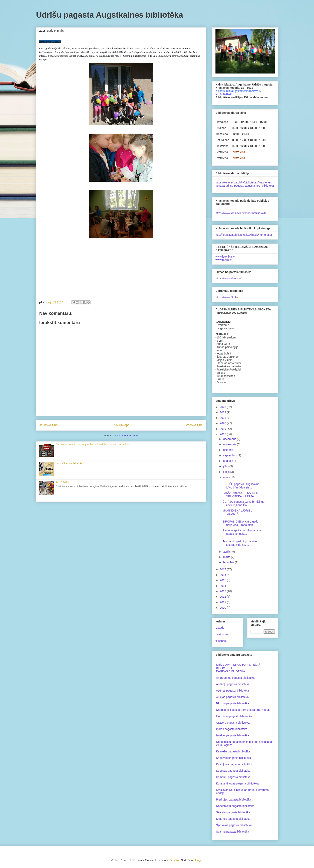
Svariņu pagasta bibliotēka (232, 832)
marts (227, 557)
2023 (223, 407)
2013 (223, 591)
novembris (230, 444)
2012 (223, 597)
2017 (223, 569)
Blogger (198, 860)
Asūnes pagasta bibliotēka (232, 691)
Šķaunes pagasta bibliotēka (233, 819)
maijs (227, 477)
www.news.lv (223, 260)
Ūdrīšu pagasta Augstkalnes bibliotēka (110, 15)
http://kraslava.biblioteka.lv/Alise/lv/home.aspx (244, 235)
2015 (223, 580)
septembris (230, 455)
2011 (223, 602)
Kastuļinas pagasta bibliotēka (234, 764)
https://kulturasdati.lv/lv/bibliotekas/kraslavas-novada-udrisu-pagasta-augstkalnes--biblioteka (245, 184)
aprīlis (227, 552)
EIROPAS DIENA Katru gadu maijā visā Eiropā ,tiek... (241, 523)
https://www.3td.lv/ (227, 297)
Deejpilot (175, 860)
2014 (223, 586)
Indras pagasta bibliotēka (232, 729)
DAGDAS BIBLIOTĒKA (231, 671)
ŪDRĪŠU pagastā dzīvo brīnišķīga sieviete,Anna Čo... (243, 503)
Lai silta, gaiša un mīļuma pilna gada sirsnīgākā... (242, 532)
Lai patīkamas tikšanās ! (70, 463)
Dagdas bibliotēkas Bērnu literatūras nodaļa (243, 710)
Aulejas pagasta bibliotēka (232, 697)
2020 (223, 423)
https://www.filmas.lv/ (228, 278)
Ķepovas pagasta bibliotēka (233, 771)
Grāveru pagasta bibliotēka (233, 723)
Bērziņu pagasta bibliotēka (232, 703)
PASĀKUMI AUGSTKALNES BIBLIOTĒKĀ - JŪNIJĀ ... (240, 495)
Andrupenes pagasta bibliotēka (235, 678)
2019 (223, 429)
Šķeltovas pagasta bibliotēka (234, 825)
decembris (230, 439)
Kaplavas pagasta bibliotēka (233, 758)
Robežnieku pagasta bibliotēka (235, 806)
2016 (223, 575)
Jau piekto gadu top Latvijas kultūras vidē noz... (240, 543)
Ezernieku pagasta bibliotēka (234, 716)
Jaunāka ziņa (48, 425)
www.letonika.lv (225, 257)
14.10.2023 (62, 482)
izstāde (220, 628)
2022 (223, 412)
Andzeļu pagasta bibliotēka (233, 684)
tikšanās (221, 641)
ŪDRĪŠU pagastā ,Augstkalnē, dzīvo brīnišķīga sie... (241, 486)
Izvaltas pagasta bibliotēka (232, 735)
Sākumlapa (122, 425)
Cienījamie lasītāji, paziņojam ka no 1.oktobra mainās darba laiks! (93, 444)
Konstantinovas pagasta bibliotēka (237, 783)
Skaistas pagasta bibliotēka (233, 812)
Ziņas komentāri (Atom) (126, 436)
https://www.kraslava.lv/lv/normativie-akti (241, 213)
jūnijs (227, 472)
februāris (229, 562)
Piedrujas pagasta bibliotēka (234, 800)
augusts (228, 461)
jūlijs (226, 466)
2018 (223, 434)
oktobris (228, 450)
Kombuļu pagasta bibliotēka (233, 777)
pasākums (222, 634)
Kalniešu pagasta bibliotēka (233, 751)
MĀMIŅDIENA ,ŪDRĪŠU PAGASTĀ (238, 512)
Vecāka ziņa (194, 425)
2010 (223, 608)
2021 (223, 418)
